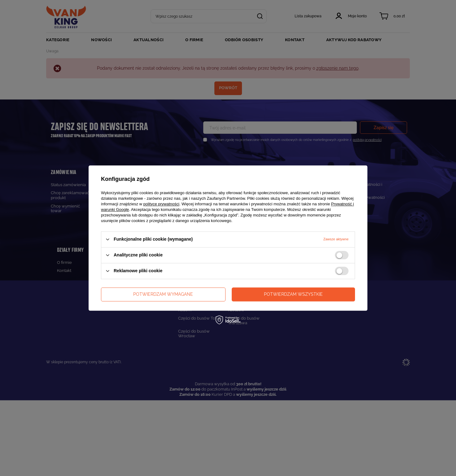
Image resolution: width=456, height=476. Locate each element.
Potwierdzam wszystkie (293, 294)
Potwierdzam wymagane (163, 294)
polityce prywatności (161, 204)
